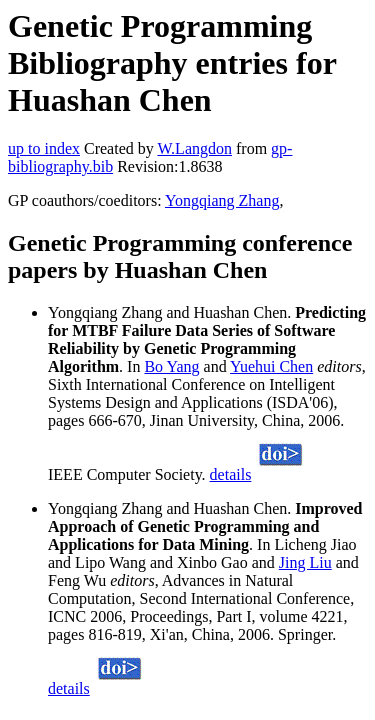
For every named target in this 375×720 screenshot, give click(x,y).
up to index (44, 148)
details (231, 474)
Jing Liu (305, 562)
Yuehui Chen (271, 366)
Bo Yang (171, 366)
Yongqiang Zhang (222, 200)
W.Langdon (194, 148)
